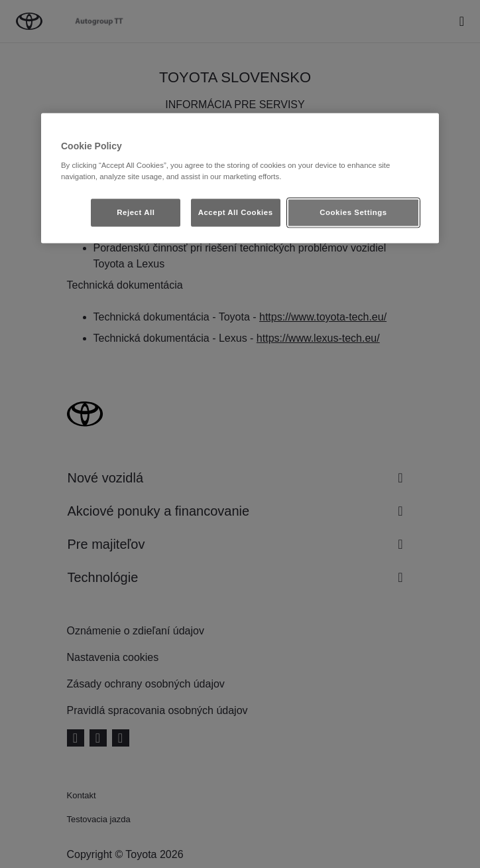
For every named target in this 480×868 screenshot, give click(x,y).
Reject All (136, 212)
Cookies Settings (353, 212)
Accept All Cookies (236, 212)
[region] (240, 179)
